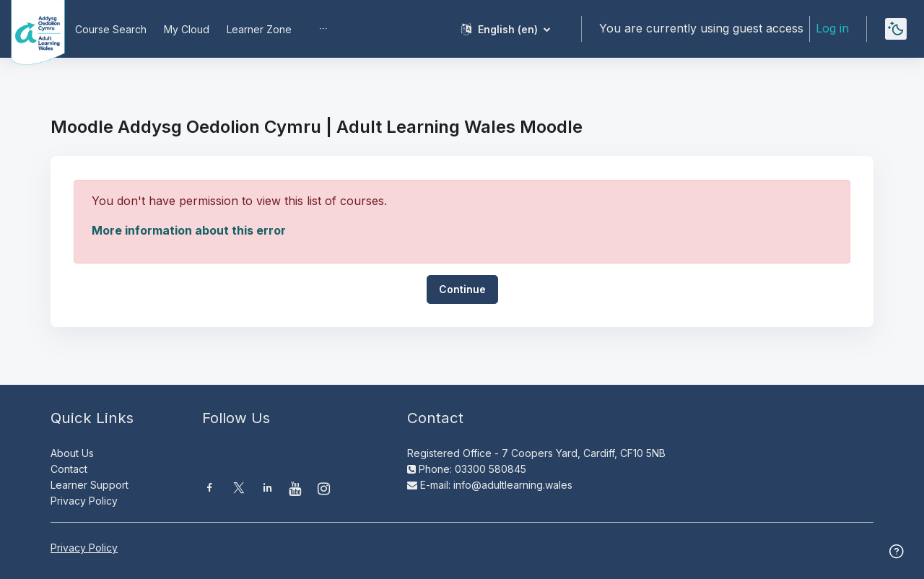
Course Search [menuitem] (111, 29)
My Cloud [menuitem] (187, 29)
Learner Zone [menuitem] (259, 29)
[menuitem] (323, 29)
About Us (72, 453)
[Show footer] (897, 552)
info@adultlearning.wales (513, 485)
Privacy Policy (84, 501)
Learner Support (90, 485)
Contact (69, 469)
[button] (506, 29)
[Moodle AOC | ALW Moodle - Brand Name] (28, 29)
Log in (832, 28)
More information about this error (189, 230)
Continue (462, 289)
